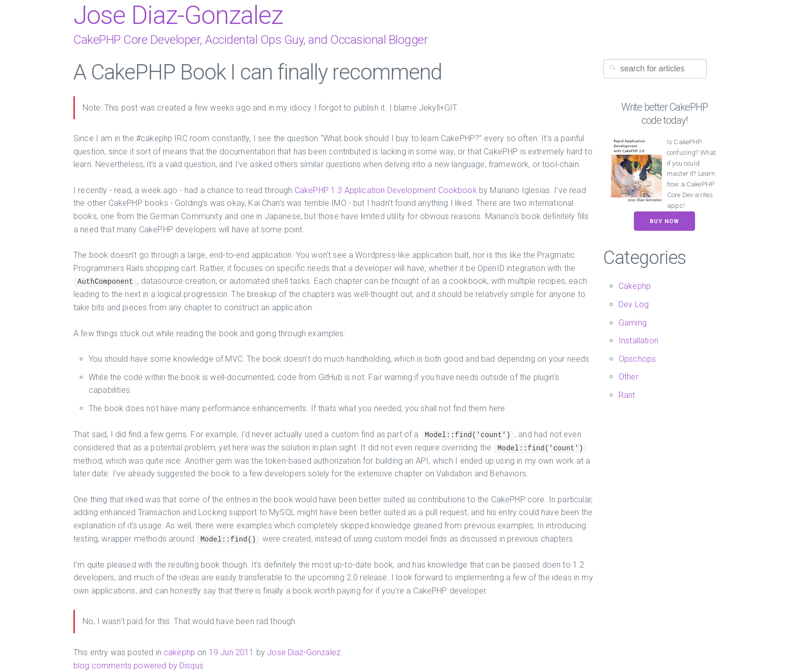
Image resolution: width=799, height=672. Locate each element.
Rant (627, 395)
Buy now (664, 221)
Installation (638, 341)
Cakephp (635, 286)
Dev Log (634, 304)
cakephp (179, 652)
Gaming (633, 323)
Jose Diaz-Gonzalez (178, 15)
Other (629, 377)
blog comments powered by (138, 666)
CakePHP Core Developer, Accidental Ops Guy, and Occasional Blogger (250, 40)
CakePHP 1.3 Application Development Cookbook (386, 190)
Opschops (637, 359)
